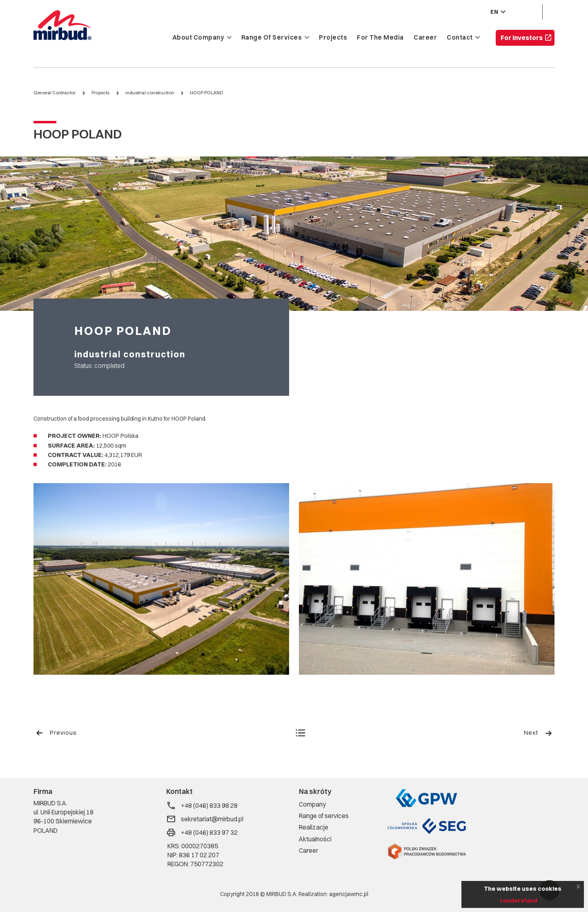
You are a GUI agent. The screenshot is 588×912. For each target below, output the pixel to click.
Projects (333, 38)
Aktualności (315, 839)
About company (198, 38)
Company (312, 804)
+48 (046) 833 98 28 (202, 806)
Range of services (272, 38)
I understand (519, 901)
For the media (380, 38)
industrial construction (150, 93)
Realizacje (314, 827)
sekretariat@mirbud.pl (205, 819)
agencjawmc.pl (349, 894)
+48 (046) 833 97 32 (202, 833)
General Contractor (55, 93)
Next (538, 733)
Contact (460, 38)
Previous (56, 733)
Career (425, 38)
